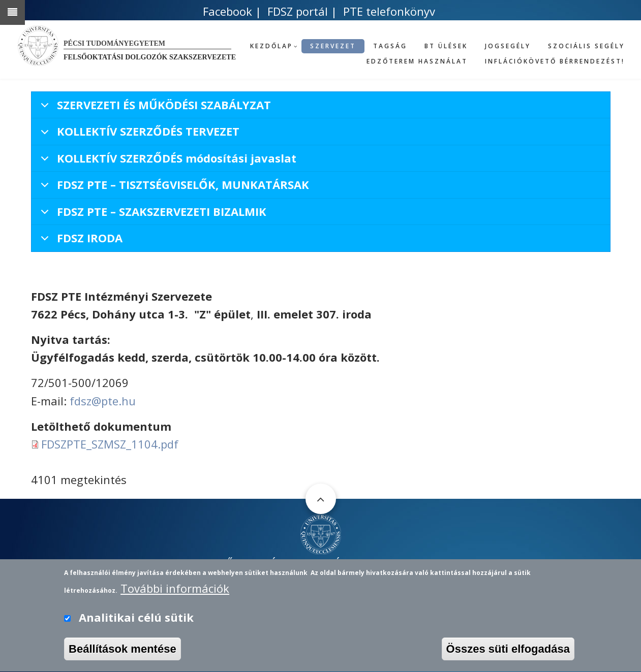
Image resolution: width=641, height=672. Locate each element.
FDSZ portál (298, 11)
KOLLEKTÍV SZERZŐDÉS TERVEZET (138, 134)
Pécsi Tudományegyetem (114, 43)
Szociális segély (586, 46)
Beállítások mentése (123, 657)
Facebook (227, 11)
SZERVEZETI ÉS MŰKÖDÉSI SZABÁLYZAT (154, 108)
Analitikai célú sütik (136, 625)
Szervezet (333, 46)
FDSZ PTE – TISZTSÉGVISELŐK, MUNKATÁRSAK (173, 187)
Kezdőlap (271, 46)
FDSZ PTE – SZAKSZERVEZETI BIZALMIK (152, 214)
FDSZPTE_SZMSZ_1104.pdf (110, 444)
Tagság (390, 46)
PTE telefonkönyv (389, 11)
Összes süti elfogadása (508, 657)
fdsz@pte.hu (103, 401)
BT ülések (446, 46)
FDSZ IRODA (80, 241)
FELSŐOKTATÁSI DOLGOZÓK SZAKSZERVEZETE (321, 563)
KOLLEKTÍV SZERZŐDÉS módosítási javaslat (167, 161)
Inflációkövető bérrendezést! (555, 61)
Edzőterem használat (417, 61)
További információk (175, 595)
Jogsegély (508, 46)
